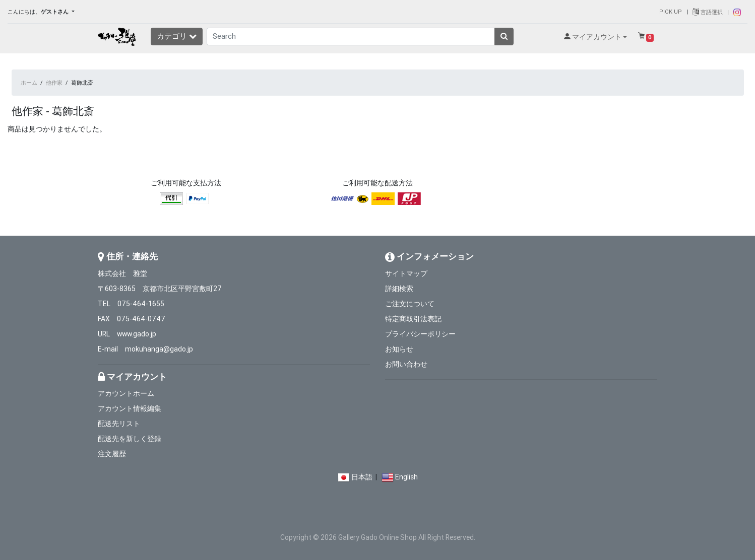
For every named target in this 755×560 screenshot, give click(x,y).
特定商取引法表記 (413, 319)
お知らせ (399, 349)
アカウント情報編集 (130, 408)
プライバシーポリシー (420, 334)
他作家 (54, 83)
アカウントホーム (126, 393)
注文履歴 (112, 454)
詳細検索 (399, 289)
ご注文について (410, 304)
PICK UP (671, 12)
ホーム (29, 83)
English (406, 477)
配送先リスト (119, 424)
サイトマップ (406, 273)
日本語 (362, 477)
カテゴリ (177, 36)
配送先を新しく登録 (130, 439)
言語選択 (708, 12)
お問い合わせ (406, 364)
